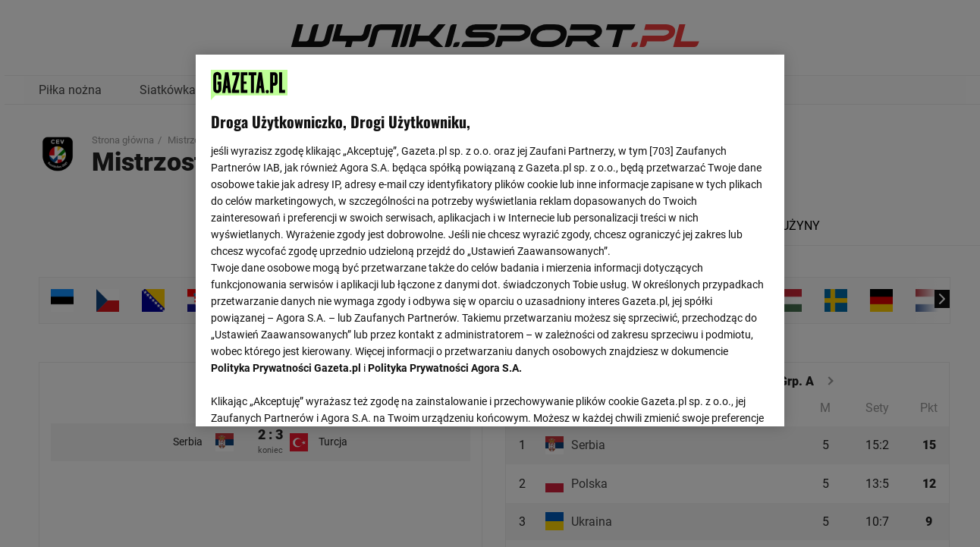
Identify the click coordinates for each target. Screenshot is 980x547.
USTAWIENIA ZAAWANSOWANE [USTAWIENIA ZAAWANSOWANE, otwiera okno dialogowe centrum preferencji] (311, 396)
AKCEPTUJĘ (717, 397)
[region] (490, 239)
